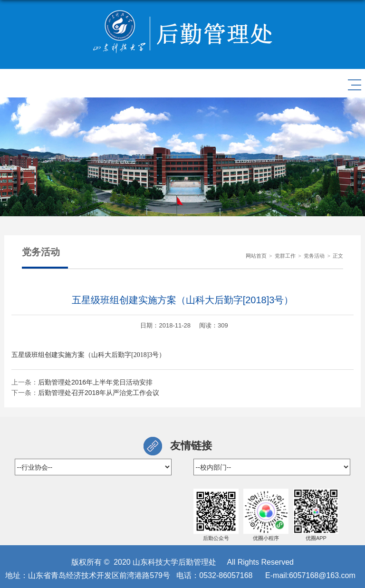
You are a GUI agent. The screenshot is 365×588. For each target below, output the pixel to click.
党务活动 (314, 256)
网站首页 (256, 256)
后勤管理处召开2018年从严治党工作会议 (99, 393)
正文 (338, 256)
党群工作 (285, 256)
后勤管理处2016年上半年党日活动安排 (95, 382)
